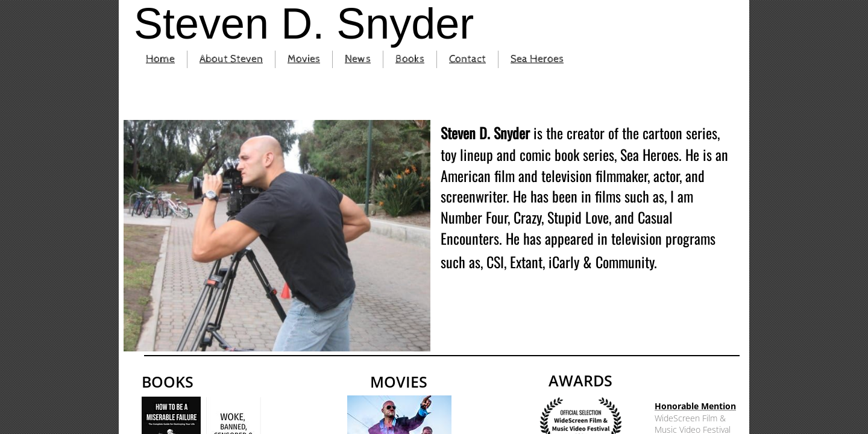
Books (410, 59)
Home (160, 59)
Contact (467, 59)
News (358, 59)
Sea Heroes (537, 59)
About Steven (231, 59)
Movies (304, 59)
